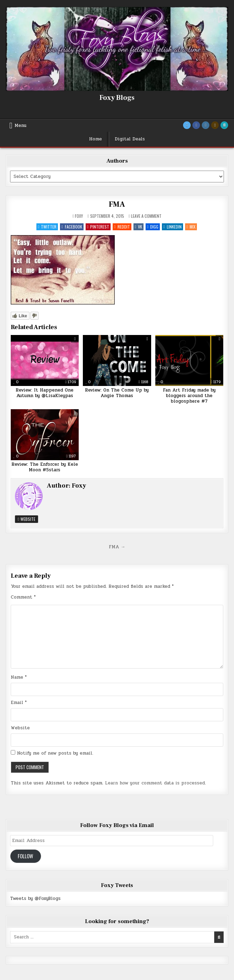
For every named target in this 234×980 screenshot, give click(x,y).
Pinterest (98, 227)
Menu (20, 126)
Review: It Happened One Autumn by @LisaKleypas (45, 393)
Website (27, 519)
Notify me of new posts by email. (55, 753)
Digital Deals (130, 139)
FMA (117, 204)
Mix (191, 227)
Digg (153, 227)
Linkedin (172, 227)
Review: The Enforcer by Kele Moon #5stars (45, 467)
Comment (23, 597)
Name (19, 677)
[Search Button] (224, 125)
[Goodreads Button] (215, 125)
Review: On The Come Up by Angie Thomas (117, 393)
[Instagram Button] (206, 125)
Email (19, 703)
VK (138, 227)
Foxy (79, 216)
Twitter (47, 227)
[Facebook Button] (196, 125)
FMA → (117, 547)
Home (96, 139)
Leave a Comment (146, 216)
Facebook (72, 227)
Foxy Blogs (117, 98)
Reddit (122, 227)
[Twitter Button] (187, 125)
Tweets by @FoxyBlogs (35, 899)
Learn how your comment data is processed (155, 783)
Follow (25, 856)
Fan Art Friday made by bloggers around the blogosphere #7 (189, 396)
